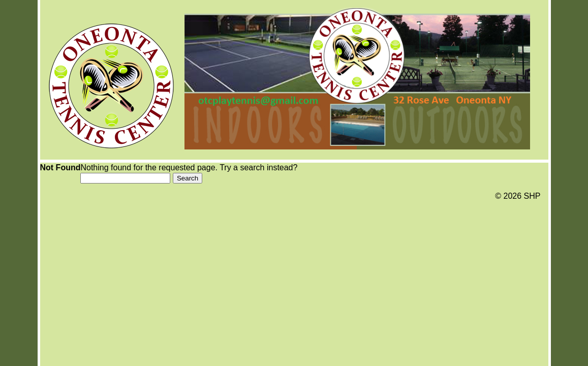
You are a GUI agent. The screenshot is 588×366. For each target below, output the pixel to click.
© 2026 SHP (518, 196)
